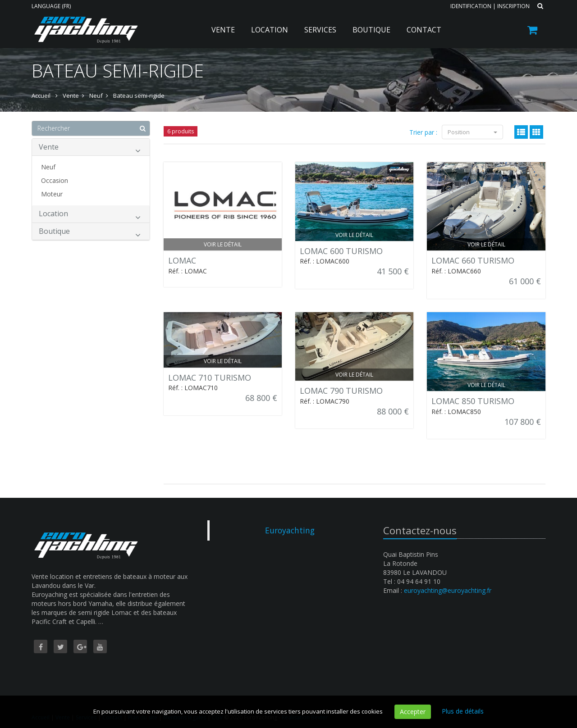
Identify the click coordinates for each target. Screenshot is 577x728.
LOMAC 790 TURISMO (341, 391)
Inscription (513, 6)
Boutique (371, 30)
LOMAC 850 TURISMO (473, 401)
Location (270, 30)
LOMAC (182, 260)
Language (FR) (51, 6)
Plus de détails (463, 711)
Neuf (48, 167)
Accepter (413, 712)
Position (472, 132)
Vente (223, 30)
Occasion (55, 180)
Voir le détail (223, 244)
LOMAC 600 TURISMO (341, 251)
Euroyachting (290, 530)
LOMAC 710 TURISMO (210, 378)
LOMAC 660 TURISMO (473, 260)
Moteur (52, 194)
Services (320, 30)
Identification (471, 6)
